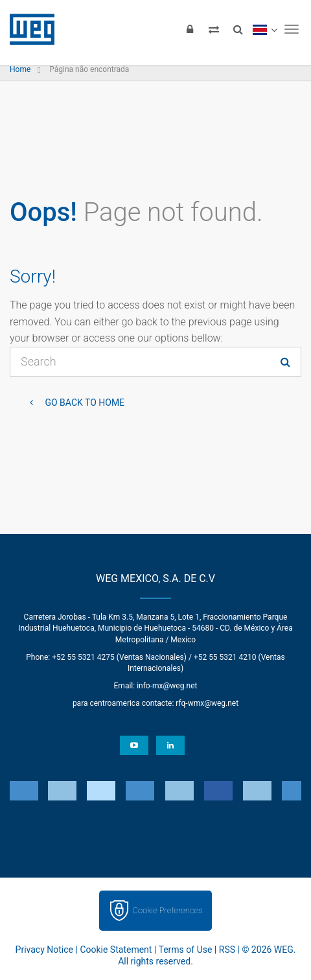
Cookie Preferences (168, 910)
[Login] (190, 29)
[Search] (238, 29)
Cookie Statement (116, 950)
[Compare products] (214, 29)
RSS (227, 950)
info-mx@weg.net (167, 686)
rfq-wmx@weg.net (207, 703)
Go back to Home (84, 402)
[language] (265, 29)
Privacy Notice (44, 950)
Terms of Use (186, 950)
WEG (28, 29)
